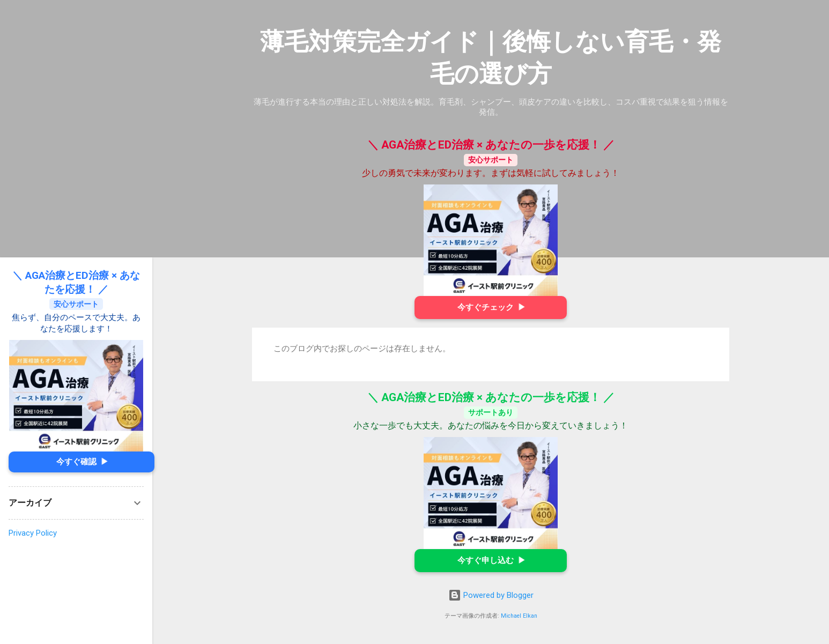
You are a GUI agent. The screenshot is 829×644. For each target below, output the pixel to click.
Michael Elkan (519, 616)
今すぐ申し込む (491, 561)
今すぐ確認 (82, 462)
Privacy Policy (33, 533)
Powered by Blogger (491, 595)
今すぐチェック (491, 308)
